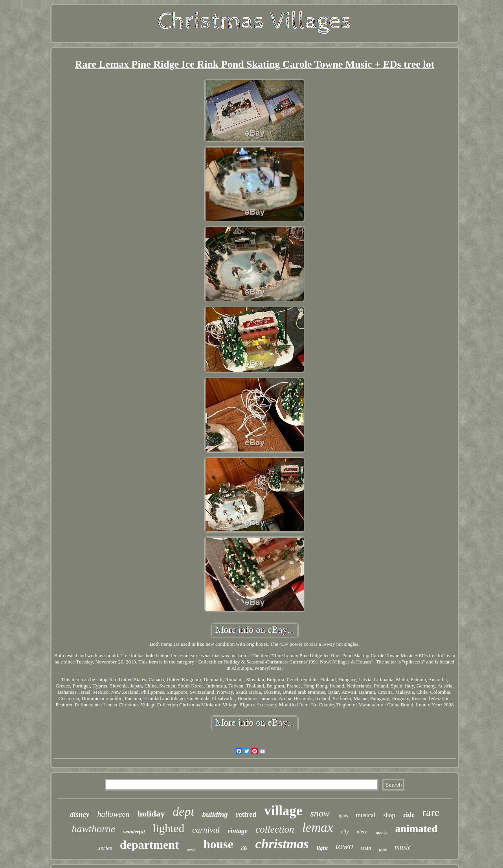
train (366, 848)
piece (362, 832)
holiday (151, 814)
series (105, 848)
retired (246, 815)
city (345, 832)
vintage (238, 831)
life (244, 848)
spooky (381, 833)
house (218, 844)
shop (389, 815)
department (149, 845)
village (283, 811)
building (215, 814)
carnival (206, 830)
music (403, 847)
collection (275, 829)
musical (365, 815)
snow (320, 813)
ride (408, 815)
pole (383, 849)
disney (80, 814)
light (322, 848)
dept (183, 811)
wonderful (134, 832)
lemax (318, 827)
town (344, 846)
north (191, 849)
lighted (169, 828)
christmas (282, 844)
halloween (113, 814)
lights (343, 816)
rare (431, 812)
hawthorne (93, 829)
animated (417, 829)
